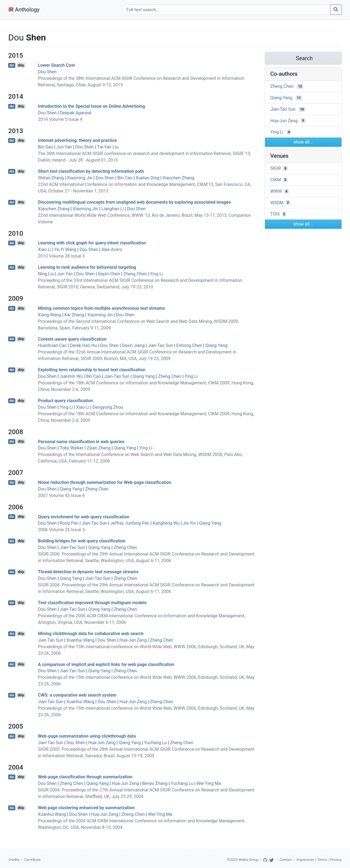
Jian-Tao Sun (161, 345)
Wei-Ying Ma (209, 783)
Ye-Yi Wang (65, 249)
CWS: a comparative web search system (77, 695)
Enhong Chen (189, 345)
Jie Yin (189, 523)
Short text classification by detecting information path (91, 171)
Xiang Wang (50, 315)
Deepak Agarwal (76, 113)
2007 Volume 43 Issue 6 (61, 496)
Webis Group (248, 860)
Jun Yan (64, 147)
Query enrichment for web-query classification (84, 517)
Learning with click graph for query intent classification (92, 243)
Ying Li (156, 274)
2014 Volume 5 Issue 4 (60, 119)
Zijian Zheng (99, 448)
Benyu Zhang (155, 783)
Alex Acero (112, 249)
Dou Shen (47, 72)
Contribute (32, 860)
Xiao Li (45, 249)
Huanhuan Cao (52, 345)
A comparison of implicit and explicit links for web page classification (106, 664)
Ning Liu (46, 274)
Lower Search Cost (56, 65)
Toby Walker (72, 448)
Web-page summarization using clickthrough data (87, 736)
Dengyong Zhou (108, 407)
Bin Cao (125, 178)
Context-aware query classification (72, 339)
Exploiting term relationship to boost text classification (92, 370)
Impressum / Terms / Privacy (319, 860)
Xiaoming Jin (80, 178)
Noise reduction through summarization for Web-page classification (105, 482)
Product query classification (65, 401)
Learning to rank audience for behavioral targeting (87, 267)
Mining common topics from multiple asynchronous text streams (101, 308)
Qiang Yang (216, 345)
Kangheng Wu (166, 523)
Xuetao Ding (147, 178)
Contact (286, 860)
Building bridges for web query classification (82, 541)
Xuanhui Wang (80, 640)
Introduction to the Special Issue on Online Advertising (91, 106)
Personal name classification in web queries (81, 441)
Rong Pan (69, 523)
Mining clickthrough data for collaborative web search (91, 634)
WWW (276, 191)
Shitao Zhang (51, 178)
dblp (21, 65)
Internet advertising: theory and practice (77, 140)
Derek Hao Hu (83, 345)
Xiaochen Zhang (178, 178)
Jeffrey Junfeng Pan (130, 523)
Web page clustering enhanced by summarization (86, 808)
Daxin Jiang (133, 345)
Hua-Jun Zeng (133, 640)
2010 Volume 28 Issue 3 (61, 256)
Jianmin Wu (71, 376)
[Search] (227, 10)
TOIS (275, 214)
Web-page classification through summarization (85, 777)
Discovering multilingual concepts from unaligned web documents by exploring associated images (135, 202)
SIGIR (276, 168)
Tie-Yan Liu (107, 147)
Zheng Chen (135, 274)
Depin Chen (109, 274)
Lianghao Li (113, 209)
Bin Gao (46, 147)
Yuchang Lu (155, 743)
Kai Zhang (74, 315)
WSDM (277, 202)
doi (12, 65)
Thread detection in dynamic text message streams (88, 572)
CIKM (276, 180)
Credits (14, 860)
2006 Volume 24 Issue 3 (61, 530)
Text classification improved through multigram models (92, 603)
